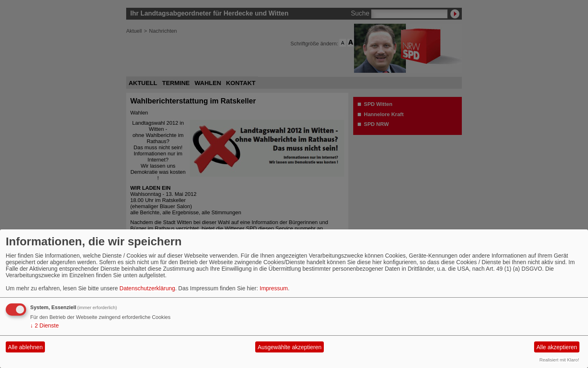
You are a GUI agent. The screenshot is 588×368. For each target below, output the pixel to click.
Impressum (274, 288)
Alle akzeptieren (557, 347)
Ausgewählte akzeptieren (290, 347)
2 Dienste (45, 325)
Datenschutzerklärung (147, 288)
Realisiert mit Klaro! (559, 360)
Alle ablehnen (26, 347)
